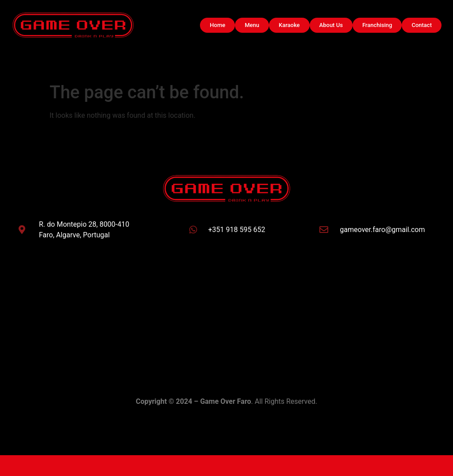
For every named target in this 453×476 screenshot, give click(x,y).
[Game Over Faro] (226, 314)
